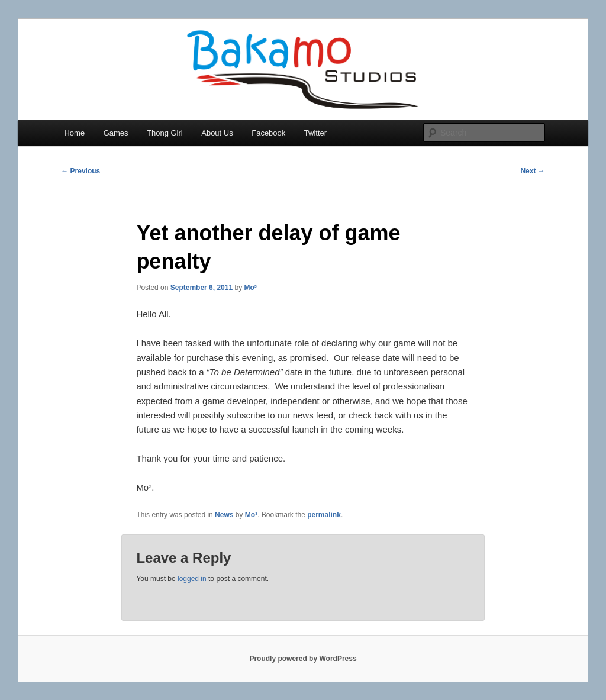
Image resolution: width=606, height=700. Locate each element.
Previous (80, 171)
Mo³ (251, 288)
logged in (192, 579)
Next (532, 171)
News (224, 515)
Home (74, 133)
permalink (324, 515)
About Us (217, 133)
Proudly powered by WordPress (303, 659)
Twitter (315, 133)
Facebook (268, 133)
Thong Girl (165, 133)
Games (116, 133)
